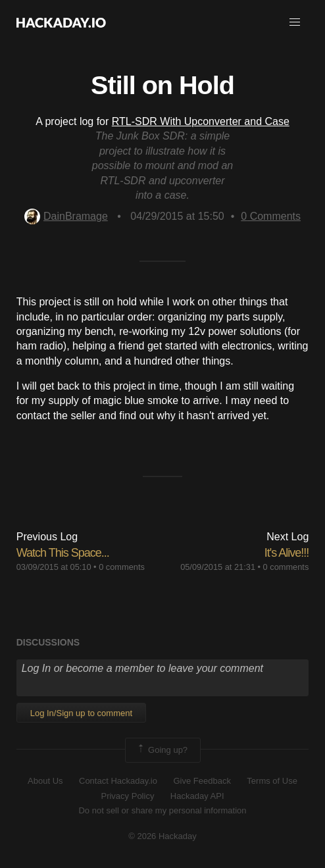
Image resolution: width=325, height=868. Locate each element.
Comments (271, 216)
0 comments (122, 567)
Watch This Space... (63, 553)
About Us (45, 781)
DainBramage (66, 216)
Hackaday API (197, 796)
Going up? (162, 750)
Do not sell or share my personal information (162, 810)
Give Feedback (202, 781)
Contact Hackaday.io (118, 781)
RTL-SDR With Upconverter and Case (201, 121)
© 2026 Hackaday (162, 836)
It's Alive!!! (287, 553)
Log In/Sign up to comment (81, 713)
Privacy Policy (127, 796)
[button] (295, 22)
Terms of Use (272, 781)
